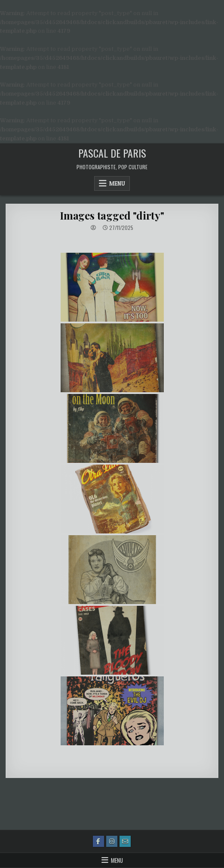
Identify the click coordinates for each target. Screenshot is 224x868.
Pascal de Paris (112, 153)
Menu (117, 183)
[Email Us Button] (125, 841)
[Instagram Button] (112, 841)
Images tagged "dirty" (112, 215)
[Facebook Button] (98, 841)
